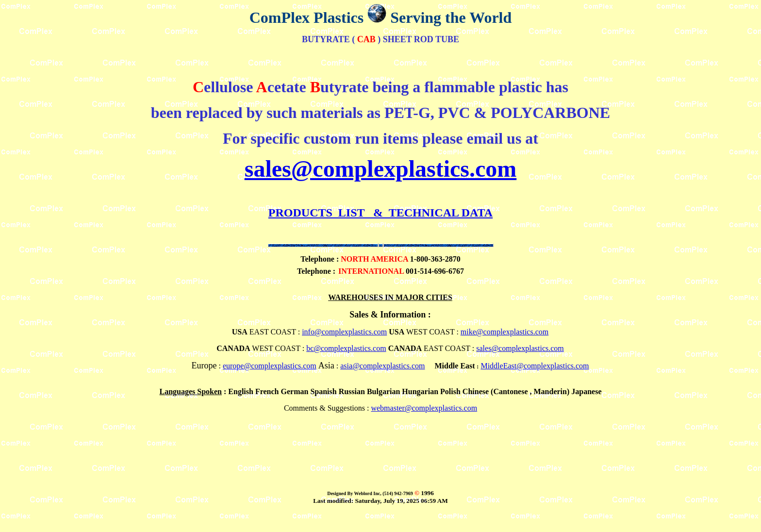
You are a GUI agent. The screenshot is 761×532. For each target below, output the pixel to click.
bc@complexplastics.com (346, 348)
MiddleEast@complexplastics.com (535, 366)
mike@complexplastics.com (505, 332)
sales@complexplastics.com (381, 169)
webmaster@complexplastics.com (424, 408)
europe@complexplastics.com (270, 366)
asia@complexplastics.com (382, 366)
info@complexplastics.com (344, 332)
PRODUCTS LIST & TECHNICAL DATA (380, 213)
